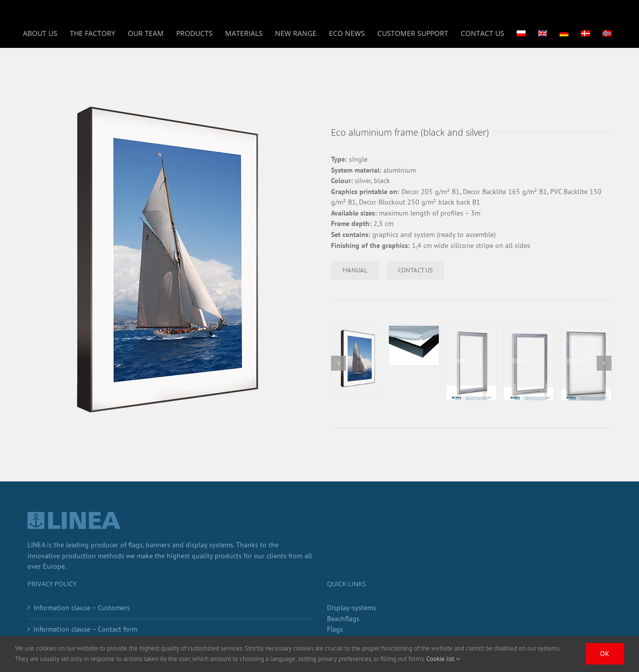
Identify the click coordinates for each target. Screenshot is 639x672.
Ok (605, 654)
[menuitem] (521, 33)
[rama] (356, 359)
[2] (414, 345)
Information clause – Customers (82, 608)
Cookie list (443, 659)
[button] (338, 363)
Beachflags (343, 619)
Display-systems (351, 608)
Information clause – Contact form (85, 629)
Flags (335, 629)
